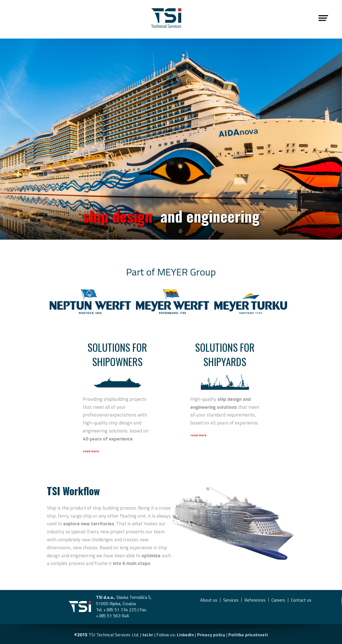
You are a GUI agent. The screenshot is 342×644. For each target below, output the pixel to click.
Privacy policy (211, 635)
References (255, 600)
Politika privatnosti (248, 635)
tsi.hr (148, 635)
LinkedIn (185, 635)
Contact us (301, 600)
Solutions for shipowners (117, 354)
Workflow (73, 491)
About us (209, 600)
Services (231, 600)
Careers (278, 600)
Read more (91, 451)
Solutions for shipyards (225, 354)
